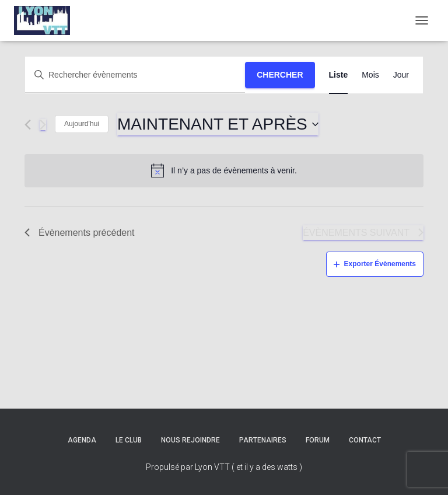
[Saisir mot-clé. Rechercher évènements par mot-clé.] (135, 75)
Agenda (82, 440)
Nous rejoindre (190, 440)
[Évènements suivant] (43, 125)
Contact (365, 440)
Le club (129, 440)
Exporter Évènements (375, 264)
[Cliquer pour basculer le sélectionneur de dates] (218, 124)
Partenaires (263, 440)
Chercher (280, 75)
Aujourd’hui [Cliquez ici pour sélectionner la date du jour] (82, 124)
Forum (318, 440)
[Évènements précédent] (28, 125)
